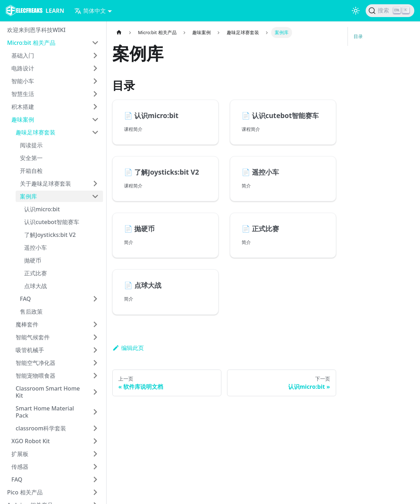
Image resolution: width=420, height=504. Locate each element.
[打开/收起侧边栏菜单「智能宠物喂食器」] (95, 376)
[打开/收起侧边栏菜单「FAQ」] (95, 299)
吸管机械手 (30, 350)
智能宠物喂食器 (36, 376)
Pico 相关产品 (25, 492)
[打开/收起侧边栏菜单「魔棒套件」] (95, 324)
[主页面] (119, 33)
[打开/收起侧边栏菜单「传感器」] (95, 467)
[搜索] (390, 11)
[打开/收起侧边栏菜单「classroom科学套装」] (95, 428)
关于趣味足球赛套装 (45, 184)
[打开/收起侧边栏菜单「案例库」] (95, 196)
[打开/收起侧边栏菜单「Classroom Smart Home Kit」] (95, 392)
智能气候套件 (33, 337)
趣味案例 (23, 120)
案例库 (28, 196)
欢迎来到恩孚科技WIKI (36, 30)
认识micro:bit (42, 209)
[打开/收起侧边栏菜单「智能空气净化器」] (95, 363)
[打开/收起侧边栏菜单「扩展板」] (95, 454)
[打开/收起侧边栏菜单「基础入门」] (95, 55)
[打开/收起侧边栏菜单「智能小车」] (95, 81)
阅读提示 (31, 145)
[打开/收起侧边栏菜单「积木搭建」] (95, 107)
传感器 (20, 467)
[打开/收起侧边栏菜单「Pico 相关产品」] (95, 492)
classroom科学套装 (41, 428)
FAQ (25, 299)
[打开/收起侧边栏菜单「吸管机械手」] (95, 350)
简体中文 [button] (90, 11)
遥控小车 (36, 248)
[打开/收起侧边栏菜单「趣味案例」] (95, 120)
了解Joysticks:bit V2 (50, 235)
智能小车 (23, 81)
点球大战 (36, 286)
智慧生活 (23, 94)
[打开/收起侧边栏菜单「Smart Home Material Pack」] (95, 412)
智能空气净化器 (36, 363)
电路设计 (23, 68)
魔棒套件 (27, 324)
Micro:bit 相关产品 (31, 43)
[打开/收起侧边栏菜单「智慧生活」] (95, 94)
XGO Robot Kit (31, 441)
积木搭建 (23, 107)
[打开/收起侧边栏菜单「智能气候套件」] (95, 337)
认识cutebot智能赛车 (52, 222)
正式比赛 (36, 273)
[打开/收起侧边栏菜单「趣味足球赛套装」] (95, 132)
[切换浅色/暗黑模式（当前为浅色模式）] (356, 11)
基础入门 (23, 55)
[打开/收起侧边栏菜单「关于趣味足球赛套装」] (95, 184)
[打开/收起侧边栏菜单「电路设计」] (95, 68)
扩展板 (20, 454)
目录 (358, 36)
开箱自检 (31, 171)
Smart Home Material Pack (45, 412)
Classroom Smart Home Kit (48, 392)
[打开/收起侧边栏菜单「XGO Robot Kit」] (95, 441)
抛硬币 (33, 260)
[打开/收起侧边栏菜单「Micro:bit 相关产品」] (95, 43)
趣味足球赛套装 (36, 132)
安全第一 (31, 158)
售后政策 (31, 312)
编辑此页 (128, 348)
